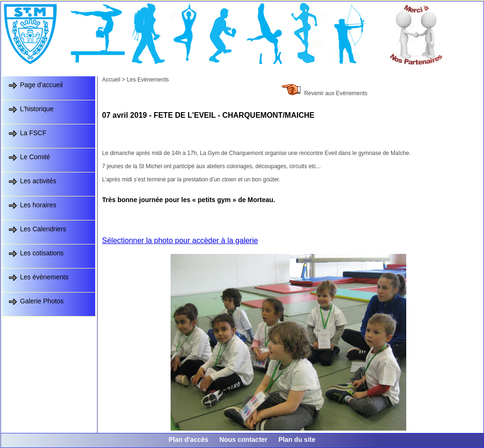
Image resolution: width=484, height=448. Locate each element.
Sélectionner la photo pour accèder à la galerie (180, 240)
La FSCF (33, 133)
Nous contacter (243, 440)
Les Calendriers (43, 229)
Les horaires (38, 205)
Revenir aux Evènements (336, 93)
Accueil (111, 80)
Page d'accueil (42, 85)
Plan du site (297, 440)
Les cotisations (42, 253)
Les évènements (45, 277)
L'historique (37, 109)
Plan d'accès (189, 440)
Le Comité (35, 157)
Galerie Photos (42, 301)
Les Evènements (148, 80)
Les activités (38, 181)
